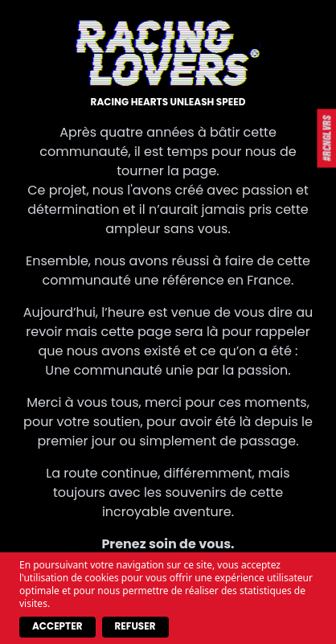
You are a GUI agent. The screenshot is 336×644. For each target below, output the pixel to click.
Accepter (57, 626)
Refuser (135, 626)
